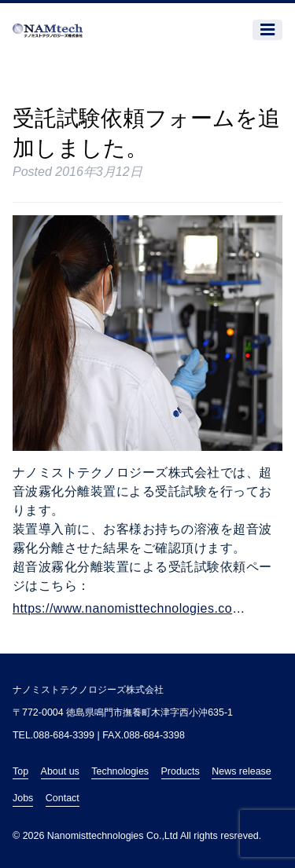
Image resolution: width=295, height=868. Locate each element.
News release (242, 771)
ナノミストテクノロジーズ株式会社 (88, 690)
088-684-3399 (64, 735)
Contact (63, 798)
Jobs (23, 798)
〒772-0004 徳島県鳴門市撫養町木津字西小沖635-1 (123, 712)
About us (60, 771)
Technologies (120, 771)
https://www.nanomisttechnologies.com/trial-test (134, 608)
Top (20, 771)
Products (181, 771)
